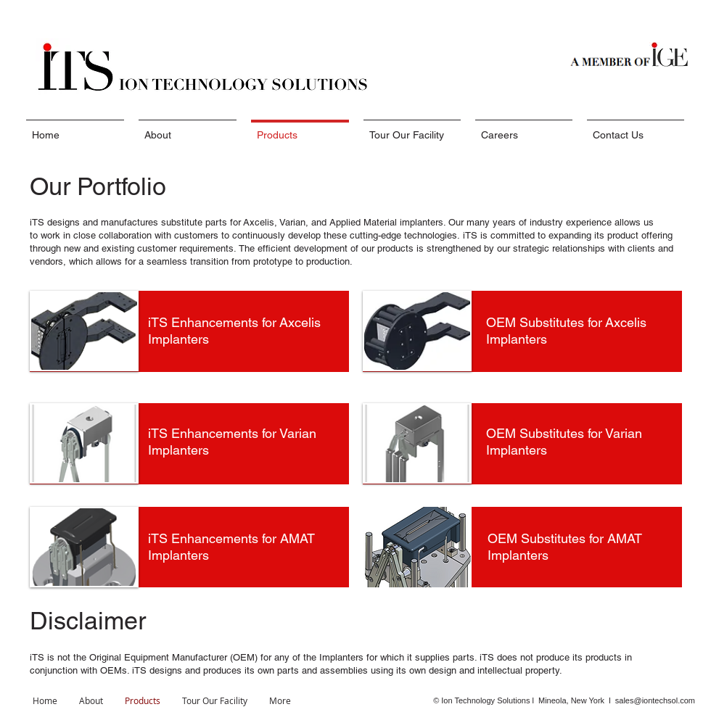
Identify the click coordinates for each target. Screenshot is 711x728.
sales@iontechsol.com (655, 700)
